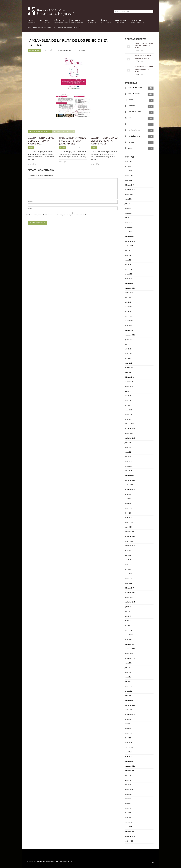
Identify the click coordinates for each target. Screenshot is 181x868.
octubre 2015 (129, 710)
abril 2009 (128, 785)
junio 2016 (128, 672)
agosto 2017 (128, 607)
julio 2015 (128, 724)
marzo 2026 (128, 171)
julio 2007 (128, 799)
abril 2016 (128, 682)
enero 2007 (128, 827)
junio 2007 (128, 804)
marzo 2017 (128, 630)
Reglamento (121, 21)
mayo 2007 (128, 808)
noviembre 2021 (130, 382)
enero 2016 (128, 696)
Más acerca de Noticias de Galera (64, 131)
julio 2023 (128, 297)
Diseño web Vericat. (66, 861)
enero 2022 (128, 372)
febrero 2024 (129, 274)
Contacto (137, 21)
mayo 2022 (128, 354)
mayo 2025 (128, 213)
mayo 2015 (128, 733)
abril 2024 (128, 265)
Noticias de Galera (38, 28)
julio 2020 (128, 443)
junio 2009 (128, 780)
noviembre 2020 (130, 429)
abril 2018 (128, 569)
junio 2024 (128, 255)
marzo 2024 (128, 269)
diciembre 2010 (129, 771)
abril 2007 (128, 813)
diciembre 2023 (129, 283)
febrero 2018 (129, 579)
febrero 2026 (129, 176)
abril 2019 (128, 513)
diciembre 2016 (129, 644)
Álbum (106, 21)
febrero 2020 (129, 466)
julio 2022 (128, 344)
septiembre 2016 (130, 658)
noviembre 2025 (130, 190)
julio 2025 (128, 204)
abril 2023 (128, 312)
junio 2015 (128, 729)
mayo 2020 (128, 452)
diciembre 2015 (129, 700)
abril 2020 (128, 457)
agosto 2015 (128, 719)
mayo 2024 (128, 260)
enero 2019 (128, 527)
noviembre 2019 (130, 480)
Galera (92, 21)
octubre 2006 (129, 841)
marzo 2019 (128, 518)
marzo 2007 (128, 818)
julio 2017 (128, 611)
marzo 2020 (128, 462)
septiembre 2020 (130, 438)
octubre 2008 (129, 790)
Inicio (32, 21)
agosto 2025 (128, 199)
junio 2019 (128, 504)
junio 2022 (128, 349)
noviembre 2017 (130, 593)
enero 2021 (128, 419)
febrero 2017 (129, 635)
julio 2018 (128, 555)
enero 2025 (128, 232)
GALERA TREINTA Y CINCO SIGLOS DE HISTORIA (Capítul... (144, 45)
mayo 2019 (128, 508)
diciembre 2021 (129, 377)
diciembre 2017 (129, 588)
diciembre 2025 (129, 185)
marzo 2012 (128, 757)
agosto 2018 (128, 550)
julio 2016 (128, 668)
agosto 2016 (128, 663)
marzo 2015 (128, 743)
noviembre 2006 (130, 836)
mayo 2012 (128, 752)
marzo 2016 (128, 686)
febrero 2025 (129, 227)
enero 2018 (128, 583)
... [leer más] (82, 157)
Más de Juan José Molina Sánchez (40, 131)
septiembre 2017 (130, 602)
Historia (77, 21)
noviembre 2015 (130, 705)
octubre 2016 (129, 654)
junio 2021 (128, 396)
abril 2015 (128, 738)
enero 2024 (128, 279)
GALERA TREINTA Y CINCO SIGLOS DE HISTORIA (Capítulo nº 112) (104, 141)
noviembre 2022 (130, 335)
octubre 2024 (129, 246)
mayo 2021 (128, 401)
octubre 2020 (129, 433)
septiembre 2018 (130, 546)
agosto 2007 (128, 794)
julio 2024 (128, 251)
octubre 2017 (129, 597)
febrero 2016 (129, 691)
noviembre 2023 (130, 288)
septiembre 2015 (130, 715)
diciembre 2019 (129, 476)
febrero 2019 (129, 522)
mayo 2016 (128, 677)
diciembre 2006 (129, 832)
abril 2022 (128, 358)
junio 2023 (128, 302)
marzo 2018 (128, 574)
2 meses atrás (52, 148)
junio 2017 (128, 616)
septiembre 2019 (130, 490)
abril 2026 (128, 166)
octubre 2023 (129, 293)
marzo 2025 (128, 222)
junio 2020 (128, 447)
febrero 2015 (129, 747)
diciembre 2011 (129, 761)
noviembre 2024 (130, 241)
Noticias (45, 21)
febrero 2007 (129, 822)
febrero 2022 (129, 368)
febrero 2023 (129, 321)
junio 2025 (128, 208)
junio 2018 (128, 560)
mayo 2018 (128, 565)
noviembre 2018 (130, 536)
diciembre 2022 (129, 330)
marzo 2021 (128, 410)
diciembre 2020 (129, 424)
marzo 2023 (128, 316)
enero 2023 (128, 326)
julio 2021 (128, 391)
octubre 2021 (129, 387)
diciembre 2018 (129, 532)
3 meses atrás (115, 148)
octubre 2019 (129, 485)
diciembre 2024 (129, 237)
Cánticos (61, 21)
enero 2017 (128, 640)
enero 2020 (128, 471)
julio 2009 (128, 775)
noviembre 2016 (130, 649)
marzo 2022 (128, 363)
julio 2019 (128, 499)
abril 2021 (128, 405)
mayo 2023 (128, 307)
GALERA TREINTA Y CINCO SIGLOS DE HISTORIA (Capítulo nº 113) (73, 141)
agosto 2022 (128, 340)
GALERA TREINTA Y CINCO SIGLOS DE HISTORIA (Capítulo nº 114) (41, 141)
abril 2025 (128, 218)
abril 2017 (128, 625)
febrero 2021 (129, 415)
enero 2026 (128, 180)
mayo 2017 (128, 621)
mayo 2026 (128, 162)
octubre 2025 (129, 194)
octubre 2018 (129, 541)
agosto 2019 (128, 494)
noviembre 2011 (130, 766)
